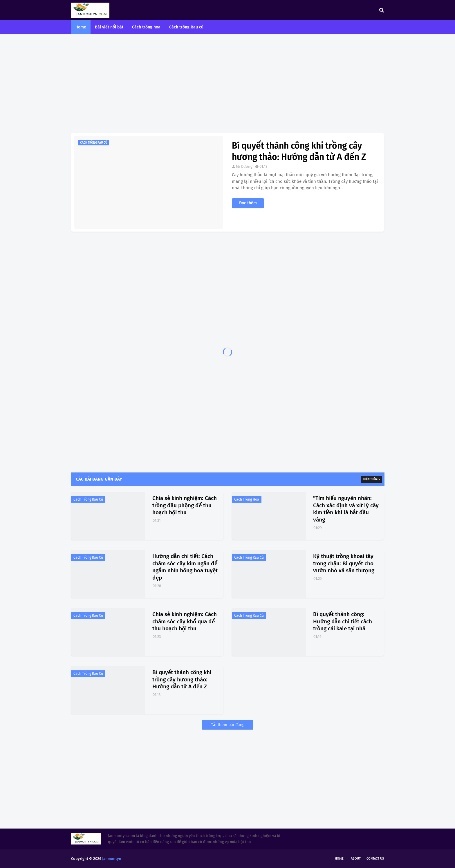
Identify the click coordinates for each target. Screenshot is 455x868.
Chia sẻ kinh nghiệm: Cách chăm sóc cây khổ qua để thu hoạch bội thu (185, 621)
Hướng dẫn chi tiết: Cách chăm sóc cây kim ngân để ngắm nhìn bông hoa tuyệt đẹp (185, 567)
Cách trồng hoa (247, 499)
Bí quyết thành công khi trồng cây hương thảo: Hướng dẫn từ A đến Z (299, 151)
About (356, 859)
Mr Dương (244, 166)
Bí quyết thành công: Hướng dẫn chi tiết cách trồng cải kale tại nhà (343, 621)
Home (339, 859)
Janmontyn (112, 859)
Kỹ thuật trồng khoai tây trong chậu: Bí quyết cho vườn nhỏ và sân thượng (344, 563)
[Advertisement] (228, 84)
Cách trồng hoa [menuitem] (146, 27)
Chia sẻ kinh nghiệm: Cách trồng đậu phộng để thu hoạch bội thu (185, 505)
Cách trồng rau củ (88, 499)
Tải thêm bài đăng (228, 725)
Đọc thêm (248, 203)
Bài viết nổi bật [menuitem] (109, 27)
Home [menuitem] (81, 27)
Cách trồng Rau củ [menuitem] (186, 27)
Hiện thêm (370, 479)
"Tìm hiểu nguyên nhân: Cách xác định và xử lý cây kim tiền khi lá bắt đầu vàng (346, 509)
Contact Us (375, 859)
